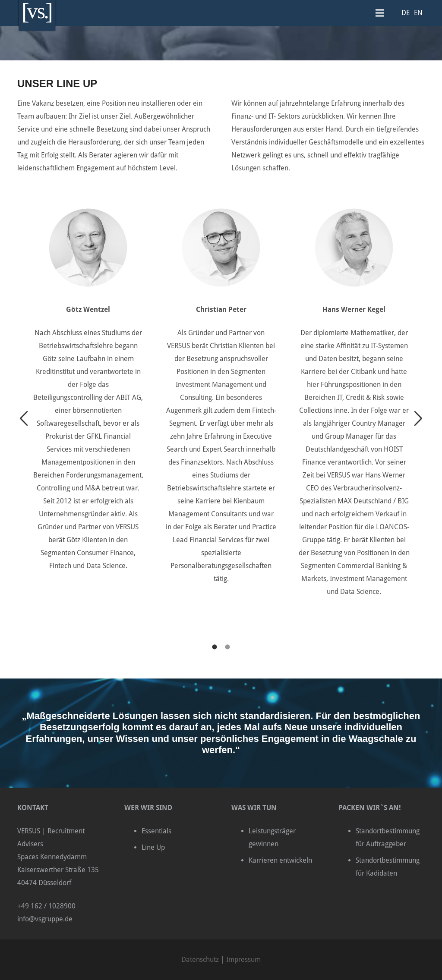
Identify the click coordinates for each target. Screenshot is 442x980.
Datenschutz (200, 960)
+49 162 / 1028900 (46, 906)
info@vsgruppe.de (45, 919)
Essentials (156, 831)
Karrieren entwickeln (280, 860)
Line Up (153, 847)
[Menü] (380, 13)
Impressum (243, 960)
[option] (88, 382)
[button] (24, 419)
